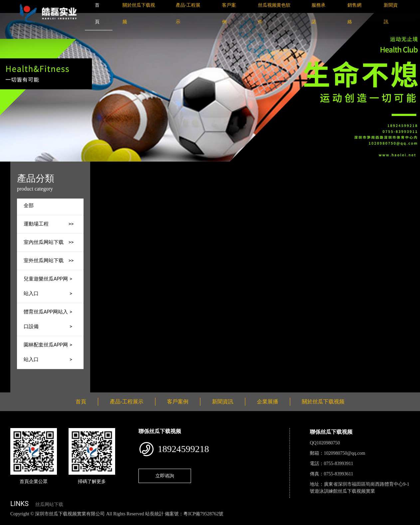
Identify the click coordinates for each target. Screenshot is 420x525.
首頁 (134, 166)
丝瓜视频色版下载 (40, 521)
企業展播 (268, 402)
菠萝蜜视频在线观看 (238, 521)
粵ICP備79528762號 (203, 514)
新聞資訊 (223, 402)
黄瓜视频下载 (117, 521)
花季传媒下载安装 (194, 521)
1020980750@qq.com (345, 453)
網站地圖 (10, 521)
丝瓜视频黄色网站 (81, 521)
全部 (29, 206)
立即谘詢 (165, 476)
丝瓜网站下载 (49, 505)
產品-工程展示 (163, 166)
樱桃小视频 (305, 521)
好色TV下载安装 (337, 521)
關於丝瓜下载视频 (323, 402)
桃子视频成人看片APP (381, 521)
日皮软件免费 (277, 521)
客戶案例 (178, 402)
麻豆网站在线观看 (153, 521)
